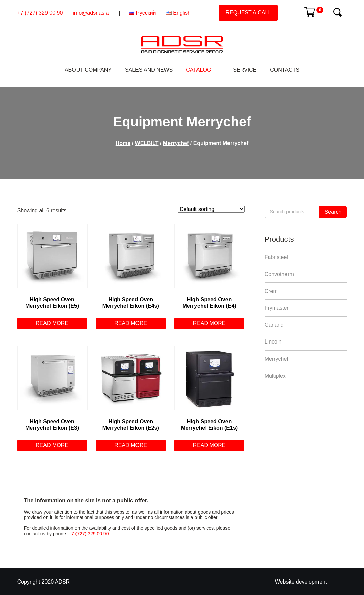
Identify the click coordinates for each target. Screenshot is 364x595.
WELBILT (147, 143)
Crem (271, 291)
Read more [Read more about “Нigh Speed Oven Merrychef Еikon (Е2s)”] (131, 445)
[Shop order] (211, 209)
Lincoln (273, 342)
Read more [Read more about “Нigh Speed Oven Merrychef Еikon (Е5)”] (52, 323)
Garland (274, 325)
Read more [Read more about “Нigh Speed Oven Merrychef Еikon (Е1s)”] (209, 445)
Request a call (248, 13)
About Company (88, 70)
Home (123, 143)
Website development (301, 582)
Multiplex (275, 376)
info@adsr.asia (91, 13)
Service (245, 70)
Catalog (199, 70)
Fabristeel (276, 257)
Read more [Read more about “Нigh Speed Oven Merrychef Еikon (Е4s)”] (131, 323)
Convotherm (279, 274)
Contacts (285, 70)
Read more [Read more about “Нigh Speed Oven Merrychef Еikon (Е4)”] (209, 323)
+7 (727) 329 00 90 (40, 13)
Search (333, 212)
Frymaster (277, 308)
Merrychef (176, 143)
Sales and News (149, 70)
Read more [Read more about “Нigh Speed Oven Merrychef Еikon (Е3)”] (52, 445)
